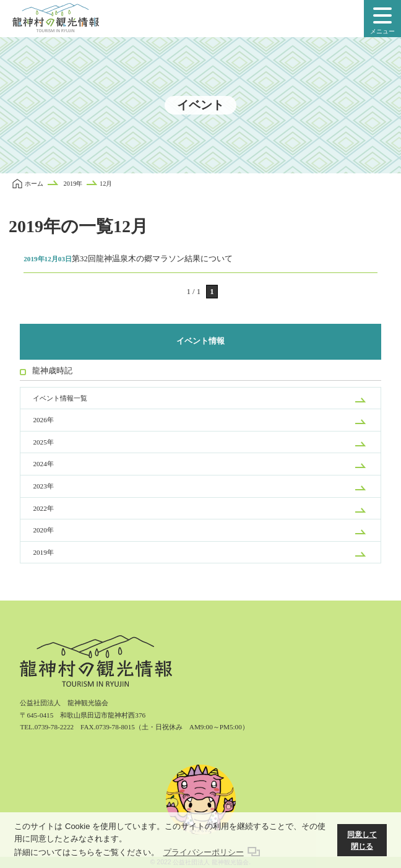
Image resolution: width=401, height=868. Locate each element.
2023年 (43, 486)
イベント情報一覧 (60, 398)
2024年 (43, 464)
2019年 (43, 552)
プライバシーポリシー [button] (204, 852)
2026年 (43, 420)
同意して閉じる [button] (362, 840)
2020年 (43, 530)
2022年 (43, 508)
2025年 (43, 442)
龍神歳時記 (52, 371)
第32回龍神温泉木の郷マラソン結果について (128, 259)
